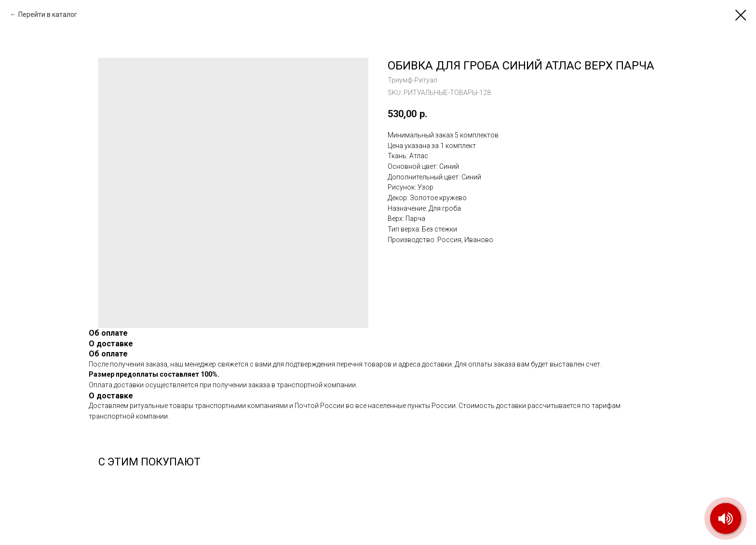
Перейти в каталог (48, 14)
